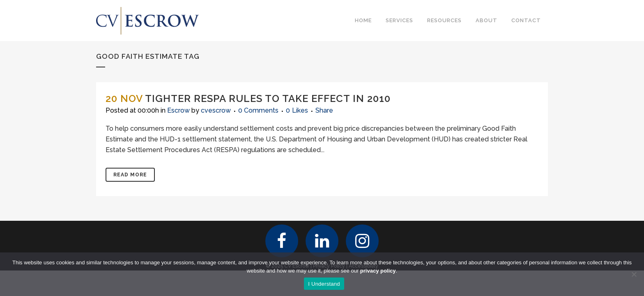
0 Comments (258, 110)
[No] (634, 274)
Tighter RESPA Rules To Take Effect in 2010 (268, 98)
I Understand (324, 284)
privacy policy (378, 271)
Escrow (178, 110)
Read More (130, 175)
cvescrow (216, 110)
